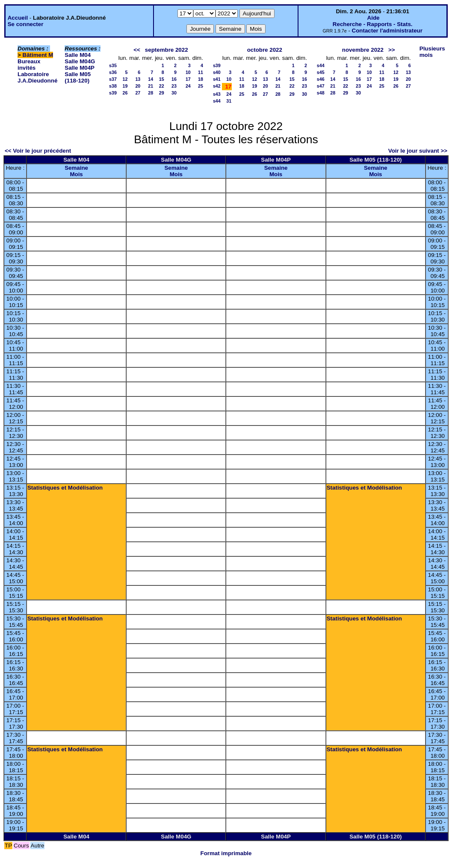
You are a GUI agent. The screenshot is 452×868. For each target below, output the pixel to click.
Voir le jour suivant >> (418, 151)
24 (188, 86)
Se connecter (26, 24)
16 (174, 79)
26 (125, 93)
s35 (113, 65)
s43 (217, 94)
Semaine (76, 168)
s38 (113, 86)
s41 (217, 79)
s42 (217, 86)
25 (201, 86)
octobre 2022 (265, 50)
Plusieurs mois (432, 52)
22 (162, 86)
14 (151, 79)
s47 (321, 86)
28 (151, 93)
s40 (217, 72)
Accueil (18, 18)
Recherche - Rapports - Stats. (373, 24)
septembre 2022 (167, 50)
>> (392, 50)
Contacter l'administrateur (387, 31)
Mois (76, 174)
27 (138, 93)
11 (201, 72)
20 (138, 86)
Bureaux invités (29, 65)
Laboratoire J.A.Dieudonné (37, 77)
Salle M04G (80, 61)
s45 (321, 72)
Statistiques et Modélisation (65, 488)
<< (137, 50)
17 (188, 79)
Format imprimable (226, 853)
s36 (113, 72)
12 (125, 79)
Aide (374, 18)
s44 (217, 101)
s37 (113, 79)
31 (229, 101)
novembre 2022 (363, 50)
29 (162, 93)
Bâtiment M (38, 55)
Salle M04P (80, 68)
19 (125, 86)
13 (138, 79)
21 (151, 86)
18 (201, 79)
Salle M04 (78, 55)
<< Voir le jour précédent (38, 151)
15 (162, 79)
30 (174, 93)
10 (188, 72)
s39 (113, 93)
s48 (321, 93)
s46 (321, 79)
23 (174, 86)
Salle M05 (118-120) (78, 77)
